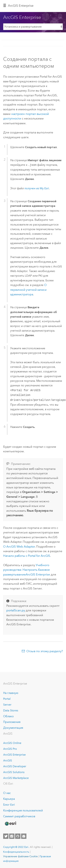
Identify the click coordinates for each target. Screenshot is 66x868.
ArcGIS (8, 760)
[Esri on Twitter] (6, 836)
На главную (11, 693)
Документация (13, 728)
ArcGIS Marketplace (16, 778)
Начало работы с (27, 556)
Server (7, 705)
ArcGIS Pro (10, 749)
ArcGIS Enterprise (21, 6)
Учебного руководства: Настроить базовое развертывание (27, 570)
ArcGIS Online (12, 743)
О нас (7, 793)
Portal (7, 699)
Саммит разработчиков (19, 816)
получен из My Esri (37, 188)
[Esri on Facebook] (12, 836)
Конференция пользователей (23, 810)
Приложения (12, 722)
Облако (8, 716)
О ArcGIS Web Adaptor (19, 546)
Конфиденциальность (16, 852)
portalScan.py (16, 610)
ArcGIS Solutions (14, 772)
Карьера (9, 799)
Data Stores (11, 710)
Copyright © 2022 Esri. (16, 847)
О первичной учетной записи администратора (28, 290)
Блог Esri (9, 805)
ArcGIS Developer (15, 766)
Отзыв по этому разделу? (45, 651)
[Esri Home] (10, 824)
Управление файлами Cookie (20, 856)
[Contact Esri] (24, 836)
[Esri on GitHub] (18, 836)
